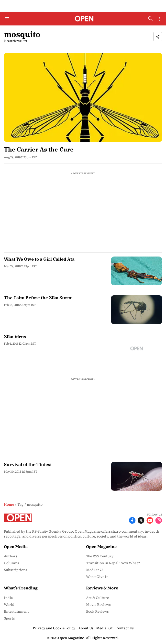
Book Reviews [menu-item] (97, 611)
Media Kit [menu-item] (104, 628)
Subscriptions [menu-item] (15, 570)
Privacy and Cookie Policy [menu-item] (54, 628)
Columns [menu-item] (11, 563)
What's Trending (21, 588)
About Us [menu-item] (86, 628)
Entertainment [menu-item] (16, 611)
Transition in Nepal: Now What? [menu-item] (113, 563)
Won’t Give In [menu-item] (97, 576)
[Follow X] (141, 520)
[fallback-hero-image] (83, 97)
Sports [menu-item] (9, 618)
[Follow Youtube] (150, 520)
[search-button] (150, 19)
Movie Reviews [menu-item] (98, 604)
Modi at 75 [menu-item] (95, 570)
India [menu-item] (8, 597)
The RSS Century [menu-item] (100, 556)
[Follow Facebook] (132, 520)
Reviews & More (102, 588)
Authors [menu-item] (11, 556)
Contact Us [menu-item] (125, 628)
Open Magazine (101, 546)
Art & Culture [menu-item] (97, 597)
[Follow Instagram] (159, 520)
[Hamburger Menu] (7, 19)
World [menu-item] (9, 604)
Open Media (16, 546)
